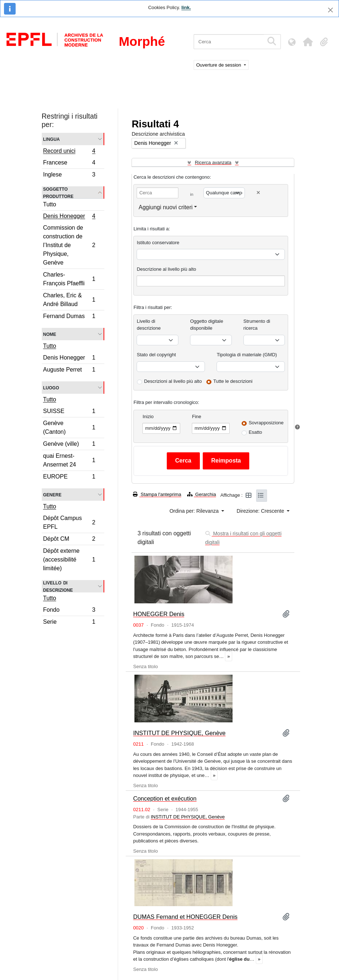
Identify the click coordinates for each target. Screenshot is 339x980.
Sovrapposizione (266, 423)
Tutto (50, 204)
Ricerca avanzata (213, 162)
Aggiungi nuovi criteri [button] (166, 207)
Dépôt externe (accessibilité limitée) (69, 560)
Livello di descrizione (58, 586)
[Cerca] (229, 42)
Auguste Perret (69, 370)
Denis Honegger (69, 217)
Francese (69, 164)
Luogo (51, 387)
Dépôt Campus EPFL (69, 522)
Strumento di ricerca (257, 325)
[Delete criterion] (258, 193)
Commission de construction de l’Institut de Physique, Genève (69, 245)
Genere (53, 494)
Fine (196, 416)
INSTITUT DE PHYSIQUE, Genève (179, 733)
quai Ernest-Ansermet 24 (69, 460)
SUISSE (69, 412)
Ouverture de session (219, 65)
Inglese (69, 175)
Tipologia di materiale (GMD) (247, 355)
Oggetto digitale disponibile (207, 325)
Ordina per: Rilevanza (195, 511)
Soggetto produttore (58, 193)
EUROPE (69, 477)
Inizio (148, 416)
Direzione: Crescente (261, 511)
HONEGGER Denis (159, 614)
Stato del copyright (156, 355)
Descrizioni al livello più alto (173, 381)
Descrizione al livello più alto (166, 269)
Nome (50, 334)
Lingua (52, 139)
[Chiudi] (330, 10)
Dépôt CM (69, 540)
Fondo (69, 611)
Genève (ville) (69, 445)
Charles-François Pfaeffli (69, 279)
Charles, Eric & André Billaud (69, 300)
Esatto (255, 432)
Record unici (69, 152)
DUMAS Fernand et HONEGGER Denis (185, 917)
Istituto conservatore (158, 243)
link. (186, 7)
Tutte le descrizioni (233, 381)
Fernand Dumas (69, 317)
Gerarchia (202, 494)
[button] (308, 42)
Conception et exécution (165, 798)
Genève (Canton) (69, 427)
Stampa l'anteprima (157, 494)
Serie (69, 623)
